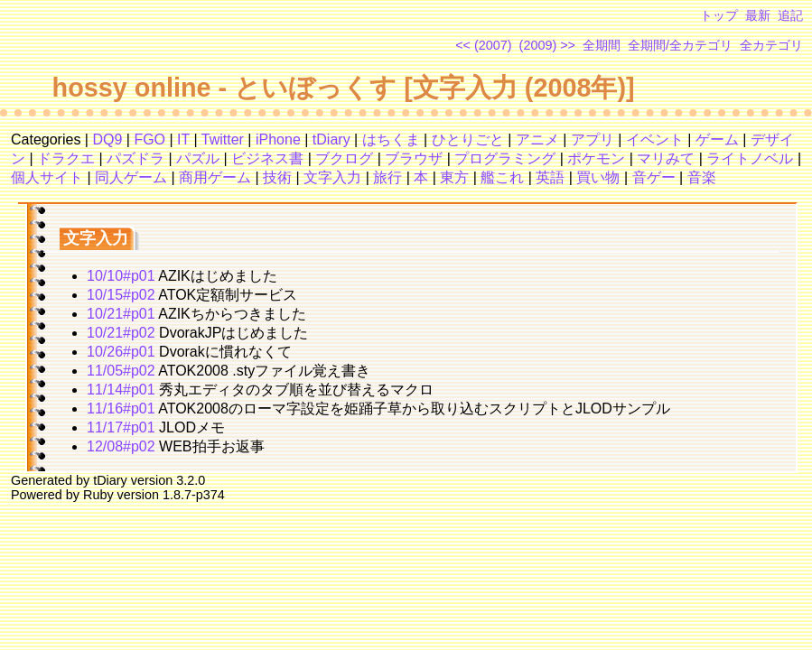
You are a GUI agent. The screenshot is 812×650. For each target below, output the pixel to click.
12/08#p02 (121, 446)
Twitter (223, 139)
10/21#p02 (121, 333)
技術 (277, 177)
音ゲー (654, 177)
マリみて (666, 158)
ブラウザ (414, 158)
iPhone (278, 139)
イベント (655, 139)
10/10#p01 (121, 276)
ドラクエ (66, 158)
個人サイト (47, 177)
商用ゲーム (215, 177)
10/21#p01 (121, 314)
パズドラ (135, 158)
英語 (550, 177)
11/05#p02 (121, 371)
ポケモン (596, 158)
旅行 (387, 177)
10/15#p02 (121, 295)
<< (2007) (483, 45)
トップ (719, 15)
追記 (790, 15)
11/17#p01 (121, 427)
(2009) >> (547, 45)
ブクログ (344, 158)
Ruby (98, 495)
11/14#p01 (121, 390)
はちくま (391, 139)
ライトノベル (750, 158)
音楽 (702, 177)
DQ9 (107, 139)
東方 (454, 177)
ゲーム (717, 139)
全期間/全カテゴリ (680, 45)
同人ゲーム (131, 177)
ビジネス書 (267, 158)
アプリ (593, 139)
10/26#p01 (121, 352)
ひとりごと (468, 139)
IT (183, 139)
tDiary (331, 139)
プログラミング (505, 158)
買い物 (598, 177)
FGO (149, 139)
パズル (198, 158)
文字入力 (332, 177)
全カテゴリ (771, 45)
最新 (758, 15)
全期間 (602, 45)
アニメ (537, 139)
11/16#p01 (121, 409)
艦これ (502, 177)
